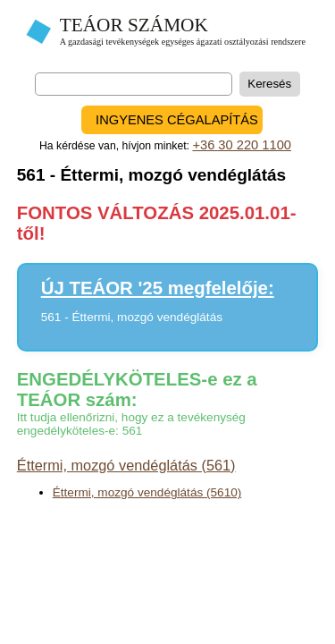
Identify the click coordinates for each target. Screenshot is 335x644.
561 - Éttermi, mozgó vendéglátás (132, 317)
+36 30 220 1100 (242, 145)
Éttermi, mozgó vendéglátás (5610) (147, 492)
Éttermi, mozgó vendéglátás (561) (126, 465)
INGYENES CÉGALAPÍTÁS (177, 120)
